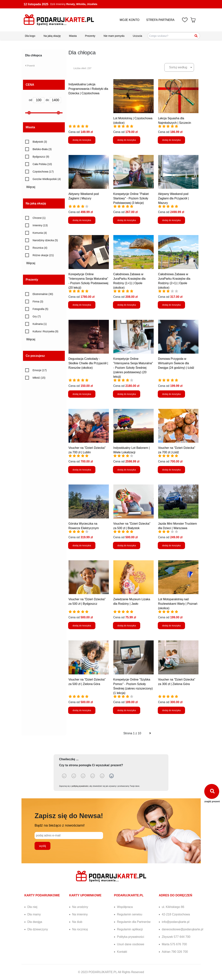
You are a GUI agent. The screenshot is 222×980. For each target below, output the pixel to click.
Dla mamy (34, 914)
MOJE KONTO (130, 20)
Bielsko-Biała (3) (42, 149)
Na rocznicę (80, 929)
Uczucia (137, 36)
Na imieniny (80, 914)
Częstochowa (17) (43, 172)
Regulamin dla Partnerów (134, 922)
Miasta (73, 36)
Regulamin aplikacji (130, 929)
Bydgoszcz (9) (41, 157)
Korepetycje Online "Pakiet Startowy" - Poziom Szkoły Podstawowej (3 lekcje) (131, 198)
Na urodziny (80, 907)
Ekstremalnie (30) (43, 294)
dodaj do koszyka (82, 140)
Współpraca (125, 907)
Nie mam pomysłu (114, 36)
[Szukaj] (196, 36)
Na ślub (77, 922)
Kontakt (122, 952)
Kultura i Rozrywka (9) (46, 331)
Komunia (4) (40, 233)
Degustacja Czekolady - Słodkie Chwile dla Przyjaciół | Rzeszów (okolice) (88, 363)
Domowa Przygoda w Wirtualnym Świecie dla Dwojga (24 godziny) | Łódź (176, 363)
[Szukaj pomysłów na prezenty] (174, 36)
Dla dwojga (35, 922)
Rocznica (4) (40, 248)
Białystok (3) (40, 142)
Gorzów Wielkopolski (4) (47, 179)
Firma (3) (38, 302)
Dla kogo (30, 36)
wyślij (42, 846)
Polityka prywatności (131, 937)
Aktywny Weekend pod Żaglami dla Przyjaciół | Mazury (173, 198)
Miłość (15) (39, 378)
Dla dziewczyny (38, 929)
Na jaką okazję (52, 36)
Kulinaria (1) (40, 324)
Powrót (30, 66)
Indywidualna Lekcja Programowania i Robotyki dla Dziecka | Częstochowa (88, 89)
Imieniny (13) (40, 225)
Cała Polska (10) (42, 164)
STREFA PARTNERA (160, 20)
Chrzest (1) (39, 218)
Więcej (32, 187)
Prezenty (90, 36)
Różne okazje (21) (43, 255)
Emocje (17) (40, 370)
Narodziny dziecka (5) (45, 240)
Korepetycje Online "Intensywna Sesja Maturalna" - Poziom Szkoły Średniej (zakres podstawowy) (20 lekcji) (133, 368)
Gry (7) (37, 316)
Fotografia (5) (41, 309)
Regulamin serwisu (130, 914)
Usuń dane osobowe (131, 944)
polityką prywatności (80, 786)
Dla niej (32, 907)
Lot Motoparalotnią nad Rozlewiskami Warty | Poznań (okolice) (178, 604)
